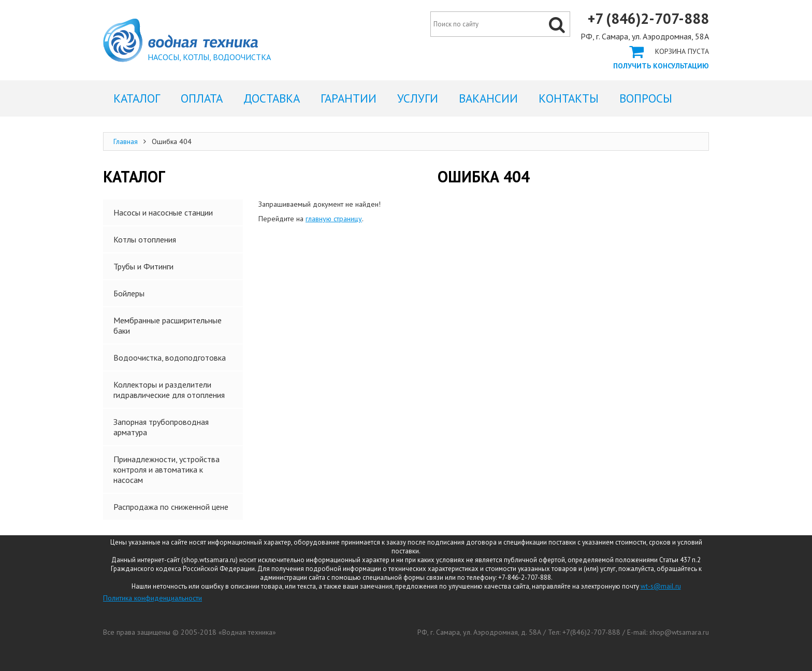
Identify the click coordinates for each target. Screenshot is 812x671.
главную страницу (334, 219)
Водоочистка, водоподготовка (170, 358)
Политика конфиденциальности (153, 598)
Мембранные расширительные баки (168, 325)
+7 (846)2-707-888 (648, 19)
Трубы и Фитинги (143, 266)
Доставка (272, 98)
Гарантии (349, 98)
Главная (126, 141)
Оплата (202, 98)
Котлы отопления (145, 239)
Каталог (137, 98)
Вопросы (646, 98)
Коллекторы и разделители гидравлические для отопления (169, 390)
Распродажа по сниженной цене (171, 507)
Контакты (569, 98)
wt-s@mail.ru (661, 586)
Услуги (418, 98)
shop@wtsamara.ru (679, 632)
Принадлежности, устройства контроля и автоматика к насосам (166, 469)
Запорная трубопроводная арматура (161, 427)
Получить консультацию (661, 66)
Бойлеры (129, 293)
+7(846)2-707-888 (591, 632)
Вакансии (488, 98)
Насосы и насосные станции (163, 212)
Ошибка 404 (180, 40)
